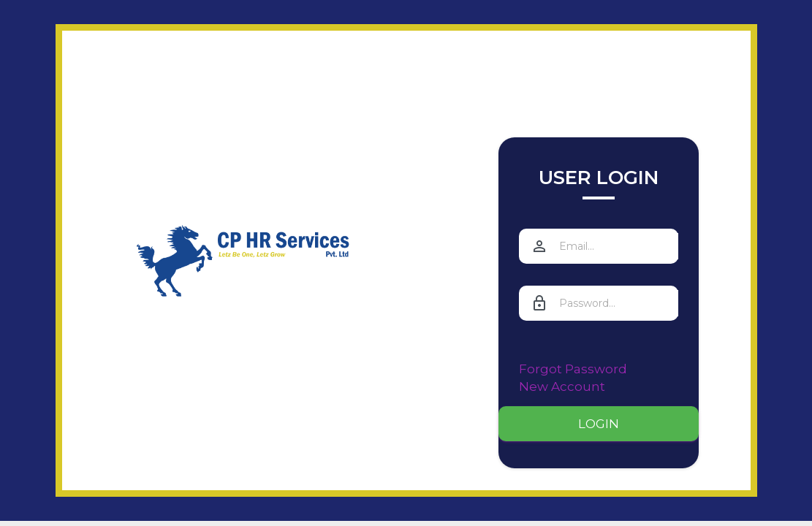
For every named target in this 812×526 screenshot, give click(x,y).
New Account (562, 386)
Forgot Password (573, 369)
